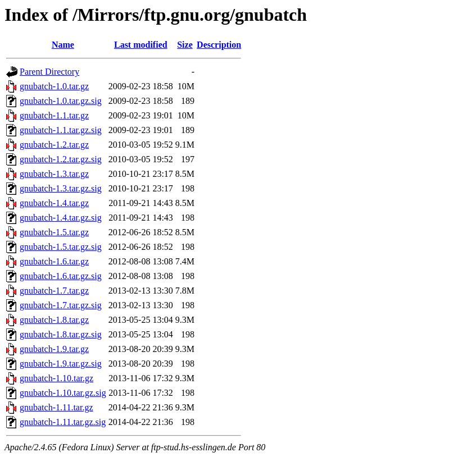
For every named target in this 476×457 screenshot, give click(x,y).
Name (63, 45)
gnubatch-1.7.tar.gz (54, 291)
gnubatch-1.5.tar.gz (54, 232)
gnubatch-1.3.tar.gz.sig (61, 188)
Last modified (141, 45)
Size (185, 45)
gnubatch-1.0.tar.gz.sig (61, 101)
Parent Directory (49, 72)
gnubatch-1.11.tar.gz (56, 407)
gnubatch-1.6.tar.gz (54, 261)
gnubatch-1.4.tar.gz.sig (61, 218)
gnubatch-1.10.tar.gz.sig (63, 393)
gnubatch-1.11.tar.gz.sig (63, 422)
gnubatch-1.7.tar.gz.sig (61, 305)
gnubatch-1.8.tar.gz (54, 320)
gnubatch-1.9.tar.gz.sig (61, 364)
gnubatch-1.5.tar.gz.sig (61, 247)
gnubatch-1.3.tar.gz (54, 174)
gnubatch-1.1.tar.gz (54, 115)
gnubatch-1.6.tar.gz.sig (61, 276)
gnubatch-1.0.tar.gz (54, 86)
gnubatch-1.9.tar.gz (54, 349)
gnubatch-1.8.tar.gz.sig (61, 334)
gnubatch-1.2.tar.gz (54, 145)
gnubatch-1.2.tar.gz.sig (61, 159)
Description (219, 45)
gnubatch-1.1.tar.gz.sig (61, 130)
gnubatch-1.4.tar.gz (54, 203)
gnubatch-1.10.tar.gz (56, 378)
